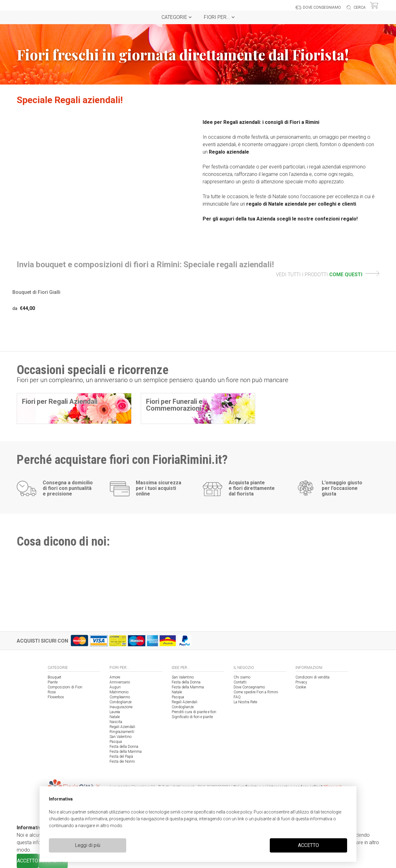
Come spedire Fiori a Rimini (256, 692)
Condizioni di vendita (312, 677)
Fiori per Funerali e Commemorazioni (174, 405)
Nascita (116, 722)
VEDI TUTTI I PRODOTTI (328, 275)
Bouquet (54, 677)
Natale (115, 717)
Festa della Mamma (126, 752)
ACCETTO (308, 845)
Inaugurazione (121, 707)
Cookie (301, 687)
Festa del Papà (121, 757)
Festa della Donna (124, 747)
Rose (52, 692)
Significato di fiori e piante (192, 717)
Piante (53, 682)
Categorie (176, 17)
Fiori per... (219, 17)
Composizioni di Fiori (65, 687)
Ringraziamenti (122, 732)
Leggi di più (88, 845)
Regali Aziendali (122, 727)
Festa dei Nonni (122, 761)
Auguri (115, 687)
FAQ (237, 697)
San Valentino (121, 737)
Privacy (301, 682)
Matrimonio (119, 692)
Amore (115, 677)
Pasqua (116, 742)
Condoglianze (121, 702)
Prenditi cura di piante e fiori (194, 712)
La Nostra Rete (245, 702)
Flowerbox (56, 697)
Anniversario (120, 682)
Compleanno (120, 697)
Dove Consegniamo (249, 687)
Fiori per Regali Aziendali (60, 401)
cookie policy (239, 812)
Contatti (240, 682)
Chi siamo (242, 677)
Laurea (115, 712)
